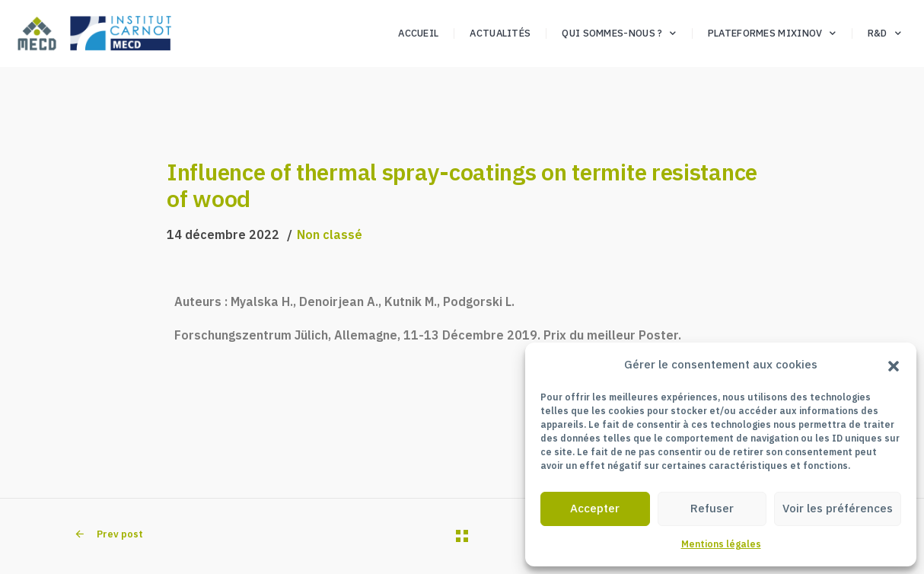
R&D (884, 34)
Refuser (712, 508)
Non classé (330, 234)
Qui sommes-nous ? (619, 34)
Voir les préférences (838, 508)
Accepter (595, 508)
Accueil (418, 33)
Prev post (108, 534)
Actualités (500, 33)
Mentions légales (721, 544)
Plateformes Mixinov (772, 34)
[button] (894, 365)
